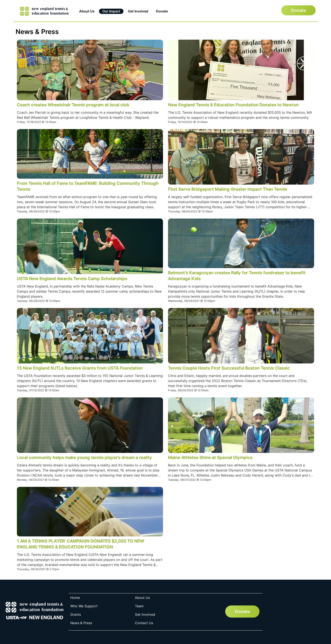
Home (75, 598)
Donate (162, 11)
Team (139, 606)
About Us (87, 11)
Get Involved (138, 11)
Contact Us (144, 623)
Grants (76, 614)
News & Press (81, 623)
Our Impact (111, 11)
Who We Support (84, 606)
